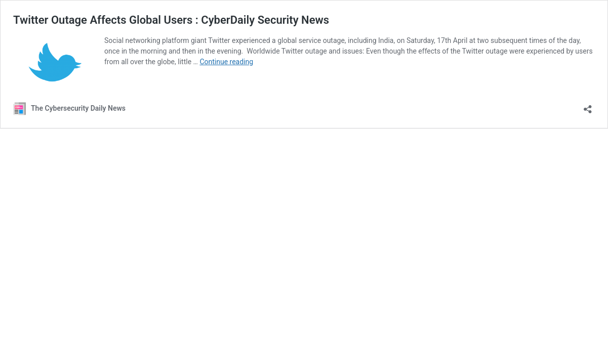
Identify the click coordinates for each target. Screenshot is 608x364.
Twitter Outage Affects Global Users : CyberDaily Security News (171, 20)
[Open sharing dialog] (588, 106)
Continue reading (226, 62)
